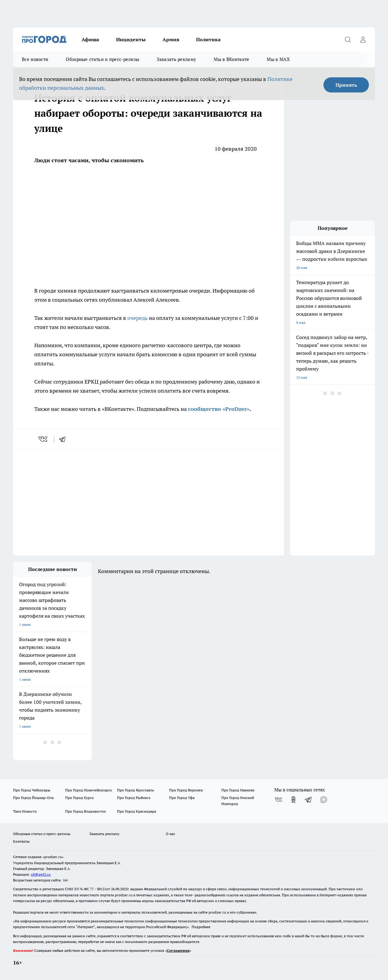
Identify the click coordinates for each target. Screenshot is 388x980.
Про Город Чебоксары (32, 790)
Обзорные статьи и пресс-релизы (102, 59)
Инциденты (131, 39)
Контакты (21, 841)
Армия (171, 39)
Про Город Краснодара (137, 811)
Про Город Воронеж (186, 790)
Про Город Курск (79, 798)
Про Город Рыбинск (134, 798)
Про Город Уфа (182, 798)
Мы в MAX (278, 59)
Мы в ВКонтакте (231, 59)
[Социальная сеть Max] (324, 800)
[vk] (43, 439)
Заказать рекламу (176, 59)
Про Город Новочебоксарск (89, 790)
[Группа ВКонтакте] (278, 800)
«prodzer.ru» (53, 857)
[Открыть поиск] (348, 39)
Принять (346, 85)
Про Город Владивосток (85, 811)
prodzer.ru (124, 895)
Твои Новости (25, 811)
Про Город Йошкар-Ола (33, 798)
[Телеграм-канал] (309, 800)
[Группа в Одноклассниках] (293, 800)
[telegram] (64, 439)
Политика (208, 39)
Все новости (35, 59)
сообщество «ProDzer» (219, 409)
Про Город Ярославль (135, 790)
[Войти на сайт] (363, 39)
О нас (171, 834)
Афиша (90, 39)
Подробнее (201, 927)
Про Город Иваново (238, 790)
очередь (138, 318)
